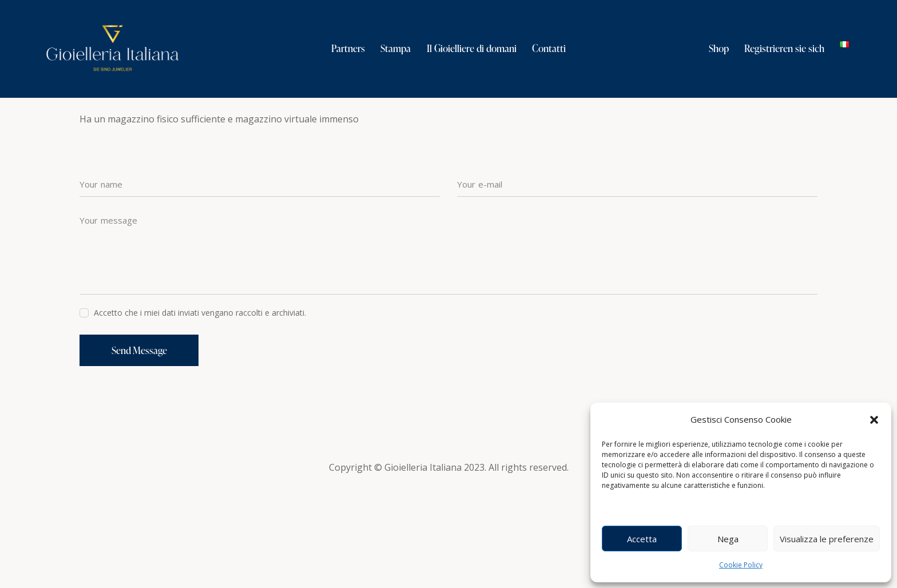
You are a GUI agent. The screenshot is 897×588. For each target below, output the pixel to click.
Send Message (140, 448)
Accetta (642, 539)
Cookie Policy (741, 565)
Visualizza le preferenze (827, 539)
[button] (874, 420)
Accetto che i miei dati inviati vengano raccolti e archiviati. (200, 410)
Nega (728, 539)
